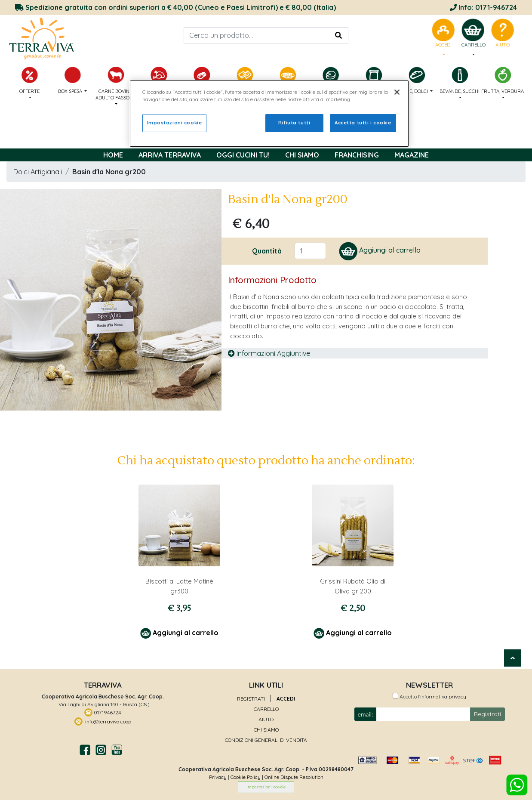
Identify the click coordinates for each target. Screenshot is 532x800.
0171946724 (107, 712)
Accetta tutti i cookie (363, 123)
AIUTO (266, 719)
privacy (457, 697)
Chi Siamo (302, 155)
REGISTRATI (251, 699)
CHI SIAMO (266, 730)
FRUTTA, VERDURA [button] (503, 80)
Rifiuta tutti (294, 123)
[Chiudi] (397, 92)
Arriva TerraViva (170, 155)
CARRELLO (266, 709)
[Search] (266, 35)
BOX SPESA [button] (73, 80)
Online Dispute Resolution (294, 777)
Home (113, 155)
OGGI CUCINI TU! (243, 155)
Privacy (218, 777)
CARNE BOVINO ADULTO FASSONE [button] (116, 84)
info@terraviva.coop (107, 721)
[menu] (473, 38)
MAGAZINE (412, 155)
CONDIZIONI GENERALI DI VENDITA (266, 740)
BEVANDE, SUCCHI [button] (460, 80)
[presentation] (423, 737)
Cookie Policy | (248, 777)
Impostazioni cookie (266, 787)
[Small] (423, 714)
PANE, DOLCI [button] (417, 80)
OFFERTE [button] (30, 80)
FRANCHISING (357, 155)
